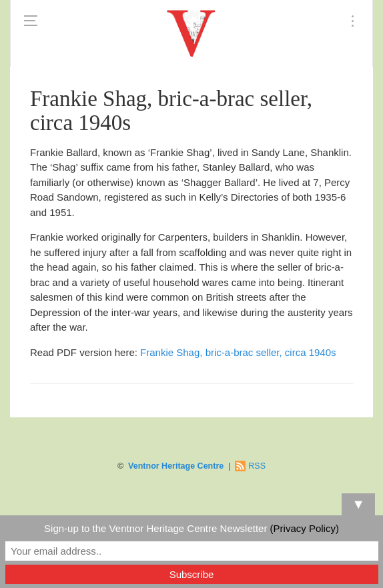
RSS (257, 466)
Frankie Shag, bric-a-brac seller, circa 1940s (238, 352)
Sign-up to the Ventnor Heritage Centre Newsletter (191, 528)
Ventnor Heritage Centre (176, 466)
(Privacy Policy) (305, 528)
